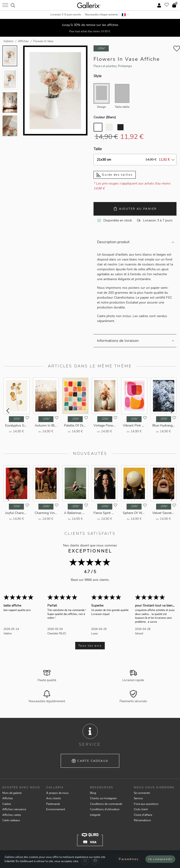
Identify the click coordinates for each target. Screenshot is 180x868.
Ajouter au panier (135, 209)
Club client (141, 809)
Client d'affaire (143, 815)
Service (138, 798)
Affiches (8, 798)
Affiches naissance (14, 809)
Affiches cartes (12, 815)
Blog (93, 793)
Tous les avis (90, 646)
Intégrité (95, 815)
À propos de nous (57, 793)
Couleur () (105, 117)
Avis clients (54, 798)
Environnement (56, 809)
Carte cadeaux (90, 761)
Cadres (7, 804)
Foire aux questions (146, 804)
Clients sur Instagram (103, 798)
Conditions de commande (106, 804)
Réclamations (142, 820)
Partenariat (53, 804)
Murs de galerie (12, 793)
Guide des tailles (115, 175)
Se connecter (142, 793)
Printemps (125, 66)
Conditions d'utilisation (105, 809)
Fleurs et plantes (105, 66)
